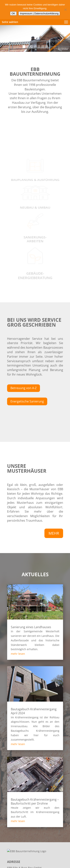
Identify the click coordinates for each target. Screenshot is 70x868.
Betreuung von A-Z (24, 388)
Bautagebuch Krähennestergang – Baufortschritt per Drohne (35, 801)
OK (13, 13)
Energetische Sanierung (27, 401)
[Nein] (65, 10)
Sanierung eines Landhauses (31, 627)
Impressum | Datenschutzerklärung (39, 13)
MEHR (54, 533)
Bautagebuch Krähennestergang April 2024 (34, 711)
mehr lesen (18, 654)
